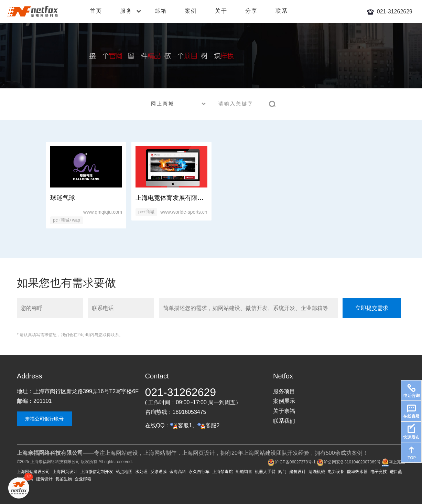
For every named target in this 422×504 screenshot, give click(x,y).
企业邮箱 (83, 479)
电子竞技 (379, 472)
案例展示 (284, 401)
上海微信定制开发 (97, 472)
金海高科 (178, 472)
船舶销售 (244, 472)
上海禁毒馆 (223, 472)
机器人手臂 (265, 472)
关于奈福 (284, 411)
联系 (282, 11)
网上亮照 (393, 462)
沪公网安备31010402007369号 (349, 462)
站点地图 (124, 472)
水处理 (141, 472)
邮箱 (161, 11)
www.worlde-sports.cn (184, 212)
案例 (191, 11)
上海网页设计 (65, 472)
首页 (96, 11)
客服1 (181, 425)
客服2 (208, 425)
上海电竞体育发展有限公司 (173, 198)
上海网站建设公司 (33, 472)
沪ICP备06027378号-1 (292, 462)
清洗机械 (317, 472)
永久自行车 (199, 472)
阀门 (282, 472)
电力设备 (336, 472)
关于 (221, 11)
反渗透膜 (159, 472)
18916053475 (190, 412)
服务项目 (284, 391)
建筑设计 (297, 472)
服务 (131, 11)
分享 (251, 11)
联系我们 (284, 421)
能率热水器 (357, 472)
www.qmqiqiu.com (103, 212)
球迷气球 (63, 198)
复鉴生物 (64, 479)
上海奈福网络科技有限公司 (55, 462)
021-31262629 (395, 12)
